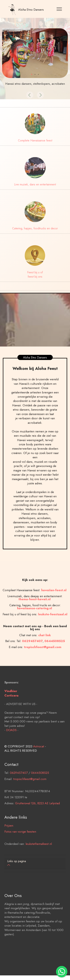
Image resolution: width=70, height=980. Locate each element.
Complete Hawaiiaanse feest (35, 140)
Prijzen (9, 833)
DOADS (11, 738)
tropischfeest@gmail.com (30, 787)
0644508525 (40, 780)
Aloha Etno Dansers (31, 10)
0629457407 (32, 656)
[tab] (35, 863)
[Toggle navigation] (59, 9)
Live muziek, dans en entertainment (35, 184)
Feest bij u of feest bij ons (35, 274)
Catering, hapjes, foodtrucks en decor (35, 228)
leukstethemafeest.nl (39, 851)
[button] (30, 95)
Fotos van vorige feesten (20, 839)
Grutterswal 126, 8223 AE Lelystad (37, 811)
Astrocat (39, 754)
